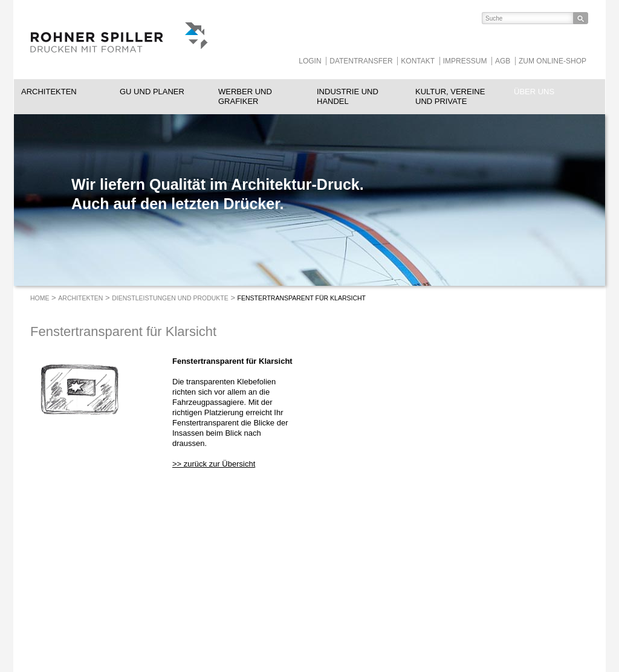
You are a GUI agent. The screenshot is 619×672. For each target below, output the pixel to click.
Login (310, 61)
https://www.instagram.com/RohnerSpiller (416, 588)
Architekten (49, 92)
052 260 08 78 (188, 609)
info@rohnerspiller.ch (174, 619)
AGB (503, 61)
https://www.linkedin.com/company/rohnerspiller (368, 588)
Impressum (465, 61)
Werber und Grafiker (245, 96)
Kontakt (418, 61)
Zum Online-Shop (553, 61)
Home (40, 298)
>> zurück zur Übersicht (214, 464)
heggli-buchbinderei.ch (286, 609)
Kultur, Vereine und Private (450, 96)
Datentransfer (361, 61)
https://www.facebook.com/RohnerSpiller (392, 588)
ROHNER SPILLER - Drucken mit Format (119, 40)
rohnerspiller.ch (164, 629)
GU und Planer (152, 92)
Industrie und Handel (348, 96)
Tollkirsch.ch (269, 619)
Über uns (534, 92)
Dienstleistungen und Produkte (170, 298)
